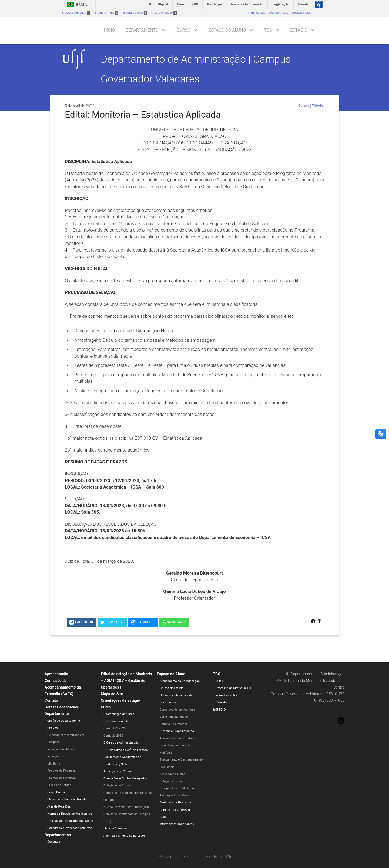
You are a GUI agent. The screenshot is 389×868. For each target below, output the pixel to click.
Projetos (53, 728)
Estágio (299, 30)
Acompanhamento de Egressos (125, 836)
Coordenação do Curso (119, 714)
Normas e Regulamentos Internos (70, 814)
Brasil (76, 4)
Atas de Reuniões (59, 807)
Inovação (53, 756)
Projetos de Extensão (61, 778)
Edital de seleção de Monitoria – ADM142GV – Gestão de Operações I (126, 681)
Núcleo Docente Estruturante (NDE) (127, 807)
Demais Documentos (174, 724)
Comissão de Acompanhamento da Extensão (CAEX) (63, 687)
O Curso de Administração (121, 743)
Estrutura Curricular (116, 721)
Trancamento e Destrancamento (181, 760)
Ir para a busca (135, 13)
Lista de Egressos (115, 828)
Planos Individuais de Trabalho (68, 799)
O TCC (220, 681)
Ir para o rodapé (164, 13)
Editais (317, 106)
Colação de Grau (171, 781)
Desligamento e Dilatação (177, 788)
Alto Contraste (279, 13)
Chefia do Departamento (64, 721)
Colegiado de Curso (117, 786)
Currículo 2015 (113, 736)
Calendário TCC (226, 702)
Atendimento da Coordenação (180, 681)
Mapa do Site (256, 13)
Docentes (54, 842)
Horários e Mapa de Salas (177, 695)
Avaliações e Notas (172, 774)
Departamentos (58, 835)
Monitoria (54, 764)
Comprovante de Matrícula (177, 710)
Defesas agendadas (61, 707)
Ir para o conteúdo (76, 13)
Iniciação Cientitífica (61, 749)
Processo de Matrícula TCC (234, 688)
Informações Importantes (177, 824)
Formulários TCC (227, 695)
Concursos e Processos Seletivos (70, 828)
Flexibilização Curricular (176, 745)
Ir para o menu (107, 13)
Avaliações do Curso (117, 771)
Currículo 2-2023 (115, 728)
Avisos (304, 106)
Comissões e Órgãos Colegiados (125, 779)
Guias (163, 817)
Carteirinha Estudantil (174, 717)
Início (109, 30)
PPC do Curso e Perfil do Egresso (126, 750)
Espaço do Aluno (227, 30)
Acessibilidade (302, 13)
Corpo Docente (57, 792)
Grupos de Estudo (59, 785)
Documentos (168, 702)
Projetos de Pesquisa (61, 771)
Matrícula (166, 753)
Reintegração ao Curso (175, 796)
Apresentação (56, 674)
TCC (268, 30)
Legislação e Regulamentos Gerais (71, 821)
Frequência (167, 767)
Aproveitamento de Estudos (178, 738)
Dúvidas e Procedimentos (177, 731)
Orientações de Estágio (120, 700)
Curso (183, 30)
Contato (51, 700)
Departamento (142, 30)
